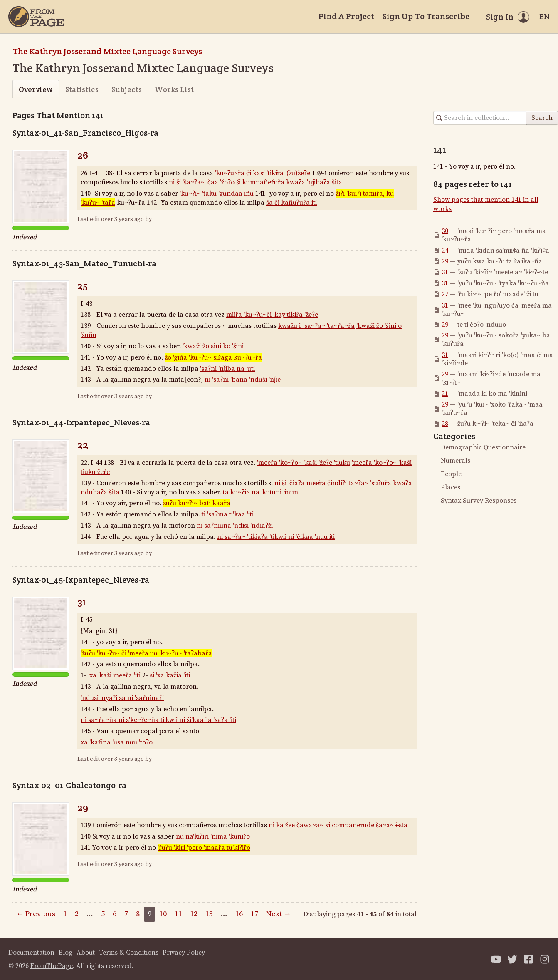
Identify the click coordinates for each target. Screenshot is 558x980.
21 (445, 394)
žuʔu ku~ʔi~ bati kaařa (197, 503)
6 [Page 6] (115, 914)
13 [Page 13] (209, 914)
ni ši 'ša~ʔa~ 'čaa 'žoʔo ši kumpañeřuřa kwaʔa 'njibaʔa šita (256, 182)
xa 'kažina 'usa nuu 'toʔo (117, 742)
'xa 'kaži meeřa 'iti (114, 675)
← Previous (36, 914)
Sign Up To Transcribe (426, 16)
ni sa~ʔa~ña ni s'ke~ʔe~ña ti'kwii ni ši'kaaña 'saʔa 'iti (158, 720)
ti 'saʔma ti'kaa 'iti (228, 514)
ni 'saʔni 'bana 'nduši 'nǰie (243, 380)
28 (445, 424)
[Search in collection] (480, 118)
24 (445, 251)
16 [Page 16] (239, 914)
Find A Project (346, 16)
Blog (65, 953)
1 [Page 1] (65, 914)
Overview (36, 89)
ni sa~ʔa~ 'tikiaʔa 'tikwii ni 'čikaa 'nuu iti (276, 537)
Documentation (31, 953)
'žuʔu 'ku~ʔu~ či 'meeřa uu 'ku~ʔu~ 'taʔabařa (146, 653)
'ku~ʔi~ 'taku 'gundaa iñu (217, 194)
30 (445, 231)
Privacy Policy (184, 953)
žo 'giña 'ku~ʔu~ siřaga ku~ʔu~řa (213, 357)
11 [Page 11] (178, 914)
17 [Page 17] (254, 914)
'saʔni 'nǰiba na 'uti (227, 369)
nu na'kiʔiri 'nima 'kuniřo (213, 836)
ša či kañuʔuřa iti (291, 203)
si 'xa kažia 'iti (170, 675)
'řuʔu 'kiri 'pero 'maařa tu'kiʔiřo (204, 848)
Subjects (127, 89)
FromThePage (52, 966)
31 (82, 602)
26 (83, 155)
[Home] (36, 17)
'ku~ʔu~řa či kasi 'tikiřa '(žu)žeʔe (263, 173)
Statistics (82, 89)
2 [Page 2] (77, 914)
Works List (174, 89)
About (86, 953)
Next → (279, 914)
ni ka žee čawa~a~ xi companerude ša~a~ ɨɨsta (338, 825)
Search (542, 118)
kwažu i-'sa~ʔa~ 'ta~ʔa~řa (316, 326)
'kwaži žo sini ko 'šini (213, 346)
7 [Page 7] (126, 914)
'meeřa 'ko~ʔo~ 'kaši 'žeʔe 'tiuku (304, 463)
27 (445, 294)
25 (83, 286)
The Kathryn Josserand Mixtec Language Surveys (107, 51)
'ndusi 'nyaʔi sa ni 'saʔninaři (122, 698)
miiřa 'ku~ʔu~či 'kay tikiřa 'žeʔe (272, 315)
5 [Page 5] (103, 914)
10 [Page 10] (163, 914)
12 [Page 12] (194, 914)
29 (83, 808)
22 (83, 445)
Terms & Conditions (129, 953)
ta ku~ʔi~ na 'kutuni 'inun (260, 492)
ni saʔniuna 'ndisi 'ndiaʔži (235, 526)
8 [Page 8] (138, 914)
